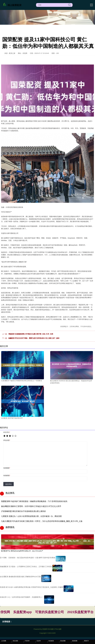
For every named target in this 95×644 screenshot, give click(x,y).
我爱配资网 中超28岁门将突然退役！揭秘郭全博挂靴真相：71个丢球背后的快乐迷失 (34, 501)
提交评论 (9, 484)
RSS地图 (50, 629)
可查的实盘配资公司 (49, 612)
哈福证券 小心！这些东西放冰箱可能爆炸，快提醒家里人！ (22, 597)
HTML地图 (58, 629)
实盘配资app (23, 612)
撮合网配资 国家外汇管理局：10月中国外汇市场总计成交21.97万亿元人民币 (31, 506)
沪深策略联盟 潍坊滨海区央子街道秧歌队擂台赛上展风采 (23, 511)
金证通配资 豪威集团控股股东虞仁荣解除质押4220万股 (20, 577)
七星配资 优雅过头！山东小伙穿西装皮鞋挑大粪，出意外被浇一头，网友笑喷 (31, 516)
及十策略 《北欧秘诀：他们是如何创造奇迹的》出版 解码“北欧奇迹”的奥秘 (28, 558)
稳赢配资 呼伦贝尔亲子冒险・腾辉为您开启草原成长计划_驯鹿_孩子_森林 (34, 338)
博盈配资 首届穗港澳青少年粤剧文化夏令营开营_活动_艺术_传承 (31, 334)
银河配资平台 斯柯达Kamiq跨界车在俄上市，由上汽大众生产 (22, 551)
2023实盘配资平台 (80, 612)
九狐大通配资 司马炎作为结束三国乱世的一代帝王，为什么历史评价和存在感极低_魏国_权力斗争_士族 (42, 521)
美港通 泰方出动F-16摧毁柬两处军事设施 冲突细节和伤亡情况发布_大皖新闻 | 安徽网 (32, 587)
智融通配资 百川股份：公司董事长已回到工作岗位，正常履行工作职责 (26, 567)
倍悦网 (5, 612)
